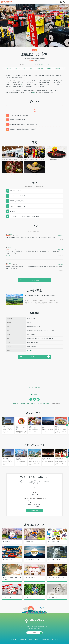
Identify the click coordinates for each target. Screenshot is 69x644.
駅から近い (35, 394)
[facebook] (31, 399)
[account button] (64, 2)
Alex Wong (9, 234)
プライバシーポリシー (34, 640)
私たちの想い (14, 640)
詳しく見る (61, 236)
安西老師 (9, 263)
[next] (67, 425)
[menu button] (67, 2)
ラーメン (23, 85)
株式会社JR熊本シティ (44, 64)
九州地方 (23, 404)
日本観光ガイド (15, 404)
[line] (38, 399)
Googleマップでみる (34, 388)
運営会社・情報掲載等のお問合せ (50, 640)
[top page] (9, 404)
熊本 (28, 404)
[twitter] (34, 399)
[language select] (61, 2)
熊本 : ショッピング (36, 404)
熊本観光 (34, 92)
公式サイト (30, 350)
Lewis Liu (9, 248)
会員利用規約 (23, 640)
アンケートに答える (34, 511)
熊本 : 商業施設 (46, 404)
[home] (6, 2)
